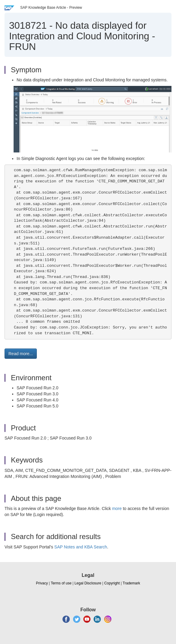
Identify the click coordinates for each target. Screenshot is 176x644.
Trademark (131, 583)
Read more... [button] (21, 354)
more (117, 508)
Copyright (112, 583)
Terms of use (61, 583)
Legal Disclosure (88, 583)
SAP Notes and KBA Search (81, 547)
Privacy (42, 583)
